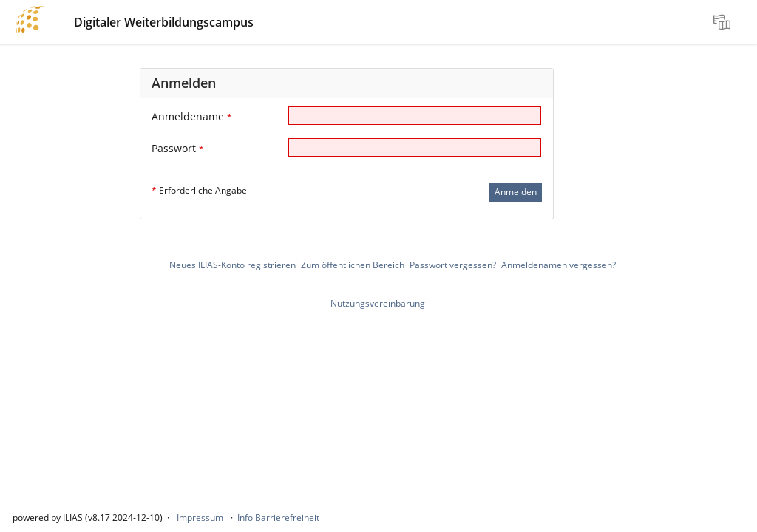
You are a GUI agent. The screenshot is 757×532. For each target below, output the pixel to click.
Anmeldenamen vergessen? (559, 265)
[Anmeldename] (415, 116)
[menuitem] (724, 22)
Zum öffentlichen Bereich (353, 265)
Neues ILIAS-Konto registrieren (232, 265)
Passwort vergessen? (453, 265)
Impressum (200, 518)
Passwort (178, 148)
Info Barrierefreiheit (278, 518)
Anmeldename (192, 116)
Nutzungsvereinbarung (378, 303)
